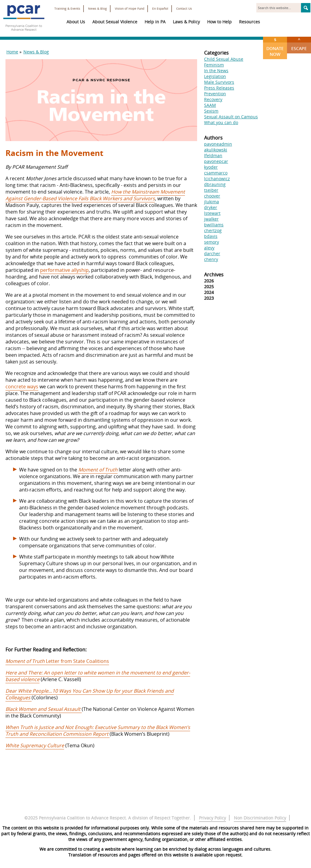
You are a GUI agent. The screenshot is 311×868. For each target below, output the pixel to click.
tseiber (211, 190)
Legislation (215, 76)
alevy (209, 248)
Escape (299, 44)
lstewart (212, 213)
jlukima (212, 202)
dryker (211, 207)
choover (212, 196)
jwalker (211, 219)
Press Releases (219, 88)
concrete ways (22, 387)
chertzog (213, 230)
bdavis (211, 236)
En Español (160, 9)
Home (12, 52)
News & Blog (97, 9)
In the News (216, 71)
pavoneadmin (218, 144)
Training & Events (67, 9)
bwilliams (214, 225)
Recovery (213, 99)
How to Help (219, 22)
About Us (76, 22)
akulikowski (216, 150)
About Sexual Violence (115, 22)
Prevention (215, 94)
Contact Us (184, 9)
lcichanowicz (217, 179)
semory (212, 242)
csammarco (216, 173)
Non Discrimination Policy (260, 818)
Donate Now (275, 47)
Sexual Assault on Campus (231, 117)
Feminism (214, 65)
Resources (249, 22)
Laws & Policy (186, 22)
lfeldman (213, 155)
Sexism (211, 111)
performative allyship (64, 270)
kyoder (211, 167)
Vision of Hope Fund (130, 9)
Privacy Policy (212, 818)
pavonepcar (216, 161)
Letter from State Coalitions (57, 661)
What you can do (221, 122)
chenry (211, 259)
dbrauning (215, 184)
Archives (214, 275)
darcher (212, 253)
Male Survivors (219, 82)
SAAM (210, 105)
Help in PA (155, 22)
